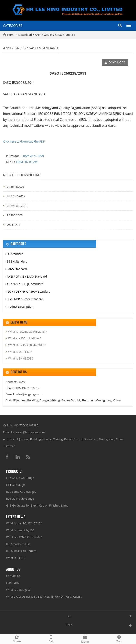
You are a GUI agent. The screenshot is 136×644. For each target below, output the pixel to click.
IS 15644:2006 (15, 187)
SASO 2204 (13, 225)
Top (119, 639)
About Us (13, 569)
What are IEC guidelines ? (25, 338)
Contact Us (13, 576)
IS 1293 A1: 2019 (17, 206)
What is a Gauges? (18, 590)
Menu (85, 639)
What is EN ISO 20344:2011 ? (27, 345)
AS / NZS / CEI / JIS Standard (25, 284)
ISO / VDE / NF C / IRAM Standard (29, 291)
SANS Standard (17, 269)
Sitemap (10, 446)
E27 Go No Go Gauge (20, 478)
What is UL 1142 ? (20, 352)
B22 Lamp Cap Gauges (21, 492)
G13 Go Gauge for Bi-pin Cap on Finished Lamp (37, 505)
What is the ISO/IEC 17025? (24, 523)
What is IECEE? (16, 558)
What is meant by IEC (20, 530)
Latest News (16, 517)
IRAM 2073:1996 (33, 156)
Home (11, 35)
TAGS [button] (69, 625)
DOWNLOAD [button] (115, 62)
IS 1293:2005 (14, 215)
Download (25, 35)
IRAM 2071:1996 (27, 162)
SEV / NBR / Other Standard (25, 299)
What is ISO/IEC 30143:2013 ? (27, 332)
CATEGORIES (13, 26)
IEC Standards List (18, 544)
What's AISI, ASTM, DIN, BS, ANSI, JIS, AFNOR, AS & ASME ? (44, 597)
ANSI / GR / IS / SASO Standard (55, 35)
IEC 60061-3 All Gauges (21, 551)
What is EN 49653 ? (21, 358)
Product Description (20, 307)
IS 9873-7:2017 (15, 196)
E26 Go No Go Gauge (20, 499)
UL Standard (15, 254)
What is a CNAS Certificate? (24, 537)
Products (14, 471)
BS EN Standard (17, 261)
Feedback (12, 583)
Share (17, 639)
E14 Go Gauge (15, 485)
